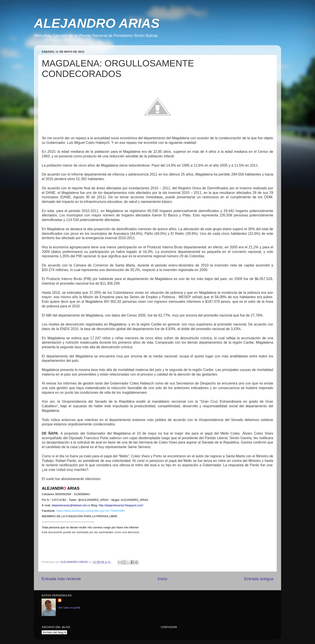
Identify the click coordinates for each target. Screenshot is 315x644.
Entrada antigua (259, 579)
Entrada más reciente (61, 579)
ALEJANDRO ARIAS (97, 23)
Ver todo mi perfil (69, 608)
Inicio (163, 579)
